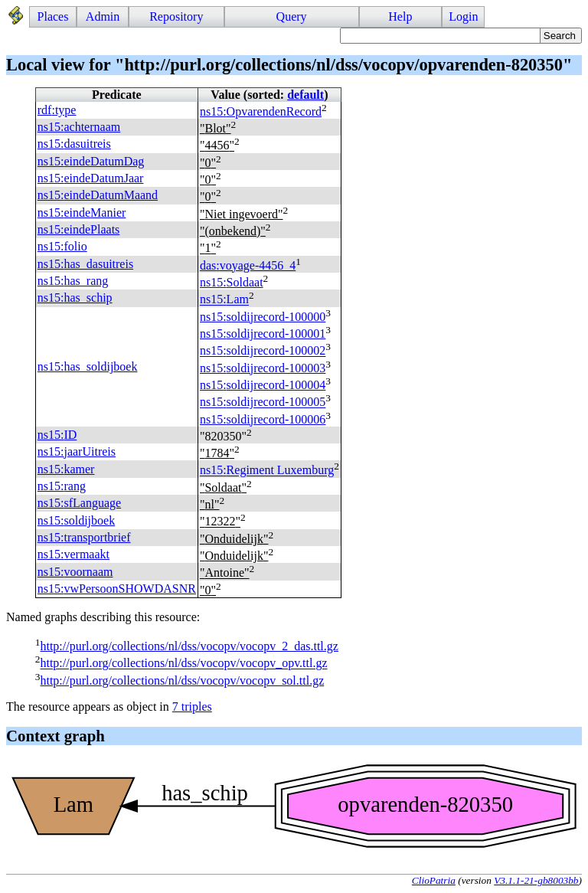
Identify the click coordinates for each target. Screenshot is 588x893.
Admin (103, 16)
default (305, 95)
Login (463, 16)
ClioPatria (434, 880)
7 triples (192, 707)
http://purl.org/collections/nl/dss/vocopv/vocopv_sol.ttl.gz (182, 680)
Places (53, 16)
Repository (176, 16)
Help (400, 16)
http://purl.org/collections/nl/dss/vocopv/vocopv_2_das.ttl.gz (189, 646)
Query (292, 16)
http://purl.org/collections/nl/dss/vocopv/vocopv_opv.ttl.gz (183, 664)
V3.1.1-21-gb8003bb (536, 880)
